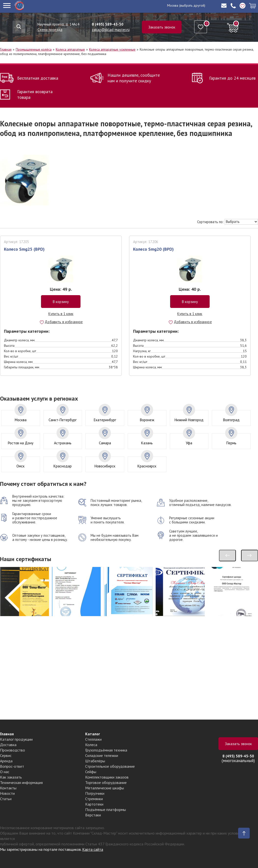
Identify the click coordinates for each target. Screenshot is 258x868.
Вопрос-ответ (12, 766)
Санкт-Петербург (63, 420)
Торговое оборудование (106, 782)
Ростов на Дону (21, 443)
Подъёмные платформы (106, 810)
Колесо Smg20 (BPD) (153, 249)
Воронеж (147, 420)
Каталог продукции (16, 739)
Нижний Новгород (189, 420)
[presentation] (227, 556)
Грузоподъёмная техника (106, 750)
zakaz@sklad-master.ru (111, 30)
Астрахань (63, 443)
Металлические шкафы (105, 788)
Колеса (91, 745)
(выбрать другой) (192, 5)
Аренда (6, 761)
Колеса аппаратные (70, 49)
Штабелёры (95, 761)
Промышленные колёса (34, 49)
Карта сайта (93, 849)
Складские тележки (102, 755)
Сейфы (91, 772)
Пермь (231, 443)
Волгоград (231, 420)
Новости (7, 793)
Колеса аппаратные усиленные (112, 49)
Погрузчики (95, 793)
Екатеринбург (105, 420)
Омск (20, 466)
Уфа (189, 443)
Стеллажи (93, 739)
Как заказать (11, 777)
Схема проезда (50, 30)
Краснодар (63, 466)
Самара (105, 443)
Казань (147, 443)
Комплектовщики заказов (107, 777)
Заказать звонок (162, 27)
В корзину (61, 302)
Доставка (8, 745)
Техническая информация (21, 782)
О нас (5, 772)
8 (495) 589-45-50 (108, 24)
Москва (173, 5)
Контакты (8, 788)
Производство (13, 750)
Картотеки (94, 804)
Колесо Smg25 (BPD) (24, 249)
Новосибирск (105, 466)
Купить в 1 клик (61, 314)
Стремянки (94, 799)
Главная (6, 49)
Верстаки (93, 815)
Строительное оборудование (110, 766)
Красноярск (147, 466)
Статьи (6, 799)
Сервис (6, 755)
